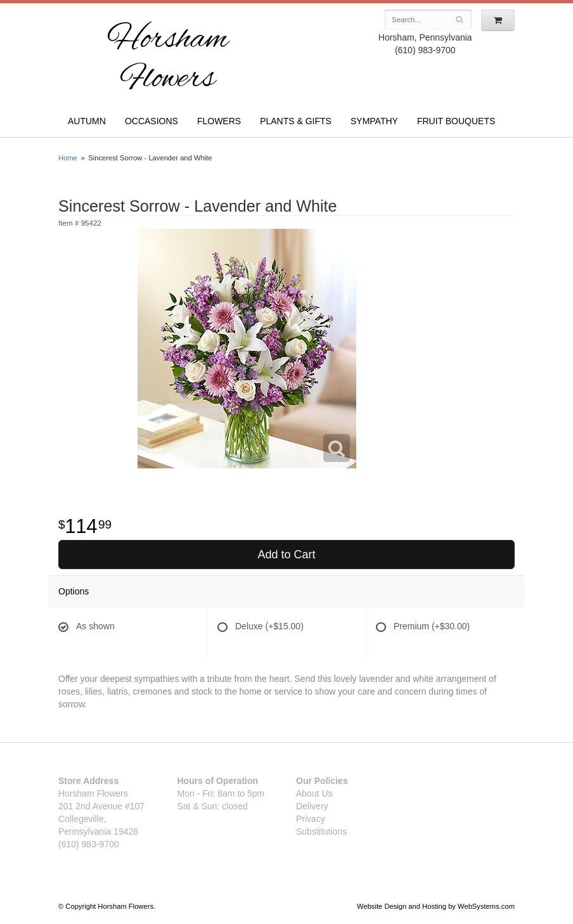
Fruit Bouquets (456, 121)
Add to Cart (286, 555)
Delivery (312, 806)
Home (68, 158)
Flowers (219, 121)
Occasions (151, 121)
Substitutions (321, 831)
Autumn (87, 121)
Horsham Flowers (168, 60)
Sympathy (374, 121)
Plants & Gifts (296, 121)
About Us (314, 793)
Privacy (311, 819)
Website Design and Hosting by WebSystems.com (436, 906)
